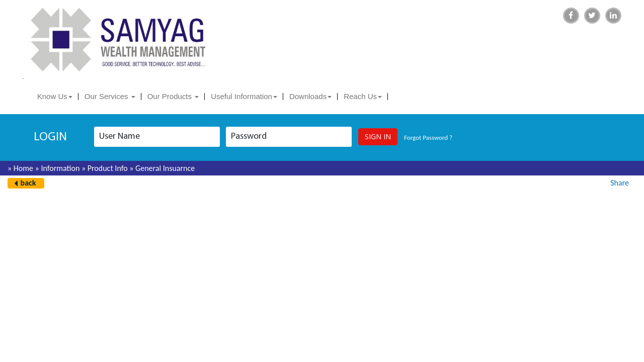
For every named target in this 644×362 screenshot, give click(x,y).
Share (620, 183)
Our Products (173, 96)
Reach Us (363, 96)
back (28, 183)
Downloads (310, 96)
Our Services (110, 96)
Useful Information (244, 96)
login (50, 137)
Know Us (55, 96)
